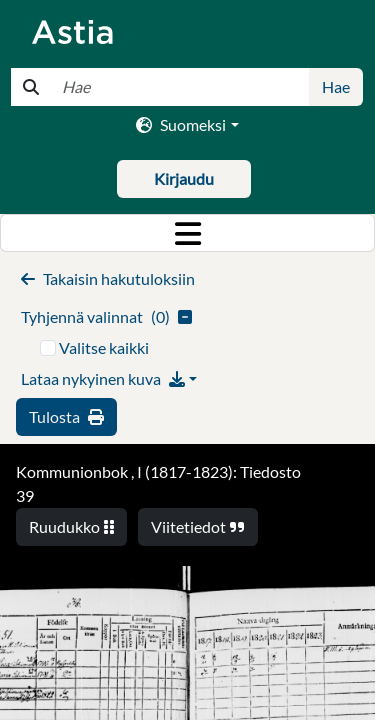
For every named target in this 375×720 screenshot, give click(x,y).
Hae (336, 86)
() (106, 316)
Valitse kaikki (104, 347)
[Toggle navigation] (187, 233)
